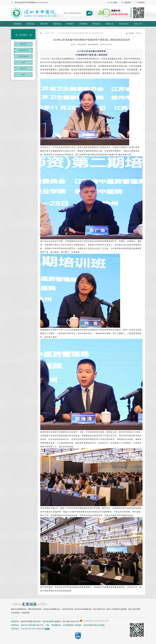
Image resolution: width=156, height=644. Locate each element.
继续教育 (23, 44)
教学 (23, 75)
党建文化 (110, 24)
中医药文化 (124, 24)
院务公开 (138, 24)
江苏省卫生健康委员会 (51, 609)
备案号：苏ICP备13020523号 (67, 621)
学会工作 (23, 68)
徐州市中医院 (27, 621)
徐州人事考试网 (134, 609)
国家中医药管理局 (35, 609)
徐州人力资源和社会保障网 (117, 609)
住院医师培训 (23, 50)
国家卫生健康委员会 (19, 609)
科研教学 (70, 24)
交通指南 (127, 2)
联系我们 (142, 2)
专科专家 (44, 24)
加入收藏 (113, 2)
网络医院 (96, 24)
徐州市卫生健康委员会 (83, 609)
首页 (53, 33)
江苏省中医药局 (67, 609)
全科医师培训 (23, 56)
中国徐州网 (25, 613)
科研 (23, 62)
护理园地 (83, 24)
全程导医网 (15, 613)
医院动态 (31, 24)
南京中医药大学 (99, 609)
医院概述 (18, 24)
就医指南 (57, 24)
